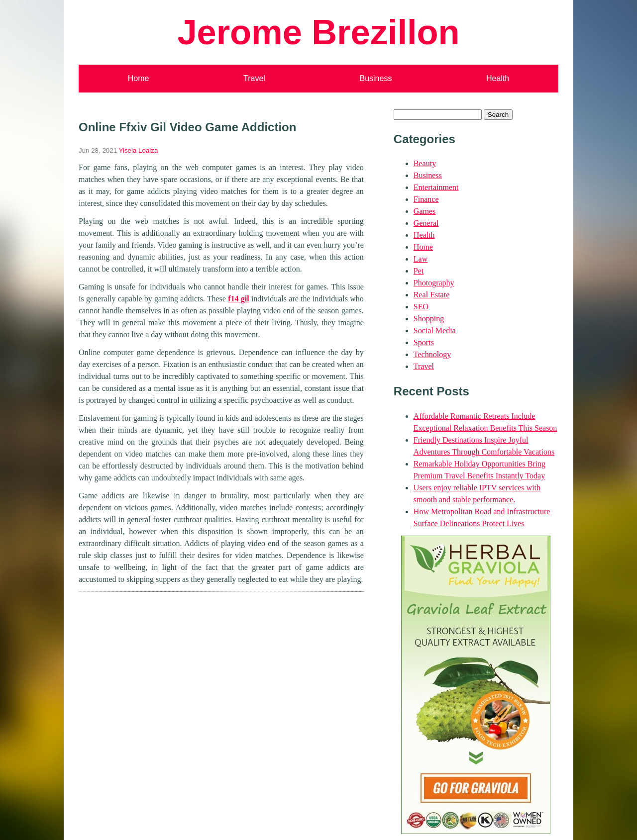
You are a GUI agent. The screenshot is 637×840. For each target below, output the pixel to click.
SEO (421, 307)
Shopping (429, 319)
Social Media (435, 330)
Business (375, 78)
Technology (432, 354)
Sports (424, 342)
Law (421, 259)
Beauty (425, 163)
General (426, 223)
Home (139, 78)
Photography (434, 283)
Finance (426, 199)
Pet (419, 271)
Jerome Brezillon (318, 32)
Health (498, 78)
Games (425, 211)
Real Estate (431, 295)
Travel (254, 78)
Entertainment (436, 187)
